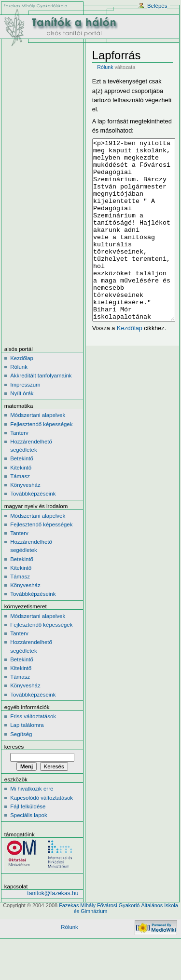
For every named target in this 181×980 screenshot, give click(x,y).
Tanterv (19, 469)
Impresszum (25, 421)
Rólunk (105, 67)
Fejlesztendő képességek (41, 460)
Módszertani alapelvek (38, 451)
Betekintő (22, 495)
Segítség (21, 770)
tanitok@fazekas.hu (53, 929)
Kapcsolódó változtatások (42, 834)
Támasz (20, 512)
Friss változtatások (33, 752)
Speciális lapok (28, 851)
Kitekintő (21, 504)
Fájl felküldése (28, 843)
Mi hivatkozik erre (32, 825)
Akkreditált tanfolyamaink (41, 412)
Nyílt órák (22, 430)
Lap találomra (27, 761)
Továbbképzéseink (33, 530)
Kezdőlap (130, 364)
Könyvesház (25, 521)
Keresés (14, 783)
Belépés (157, 6)
